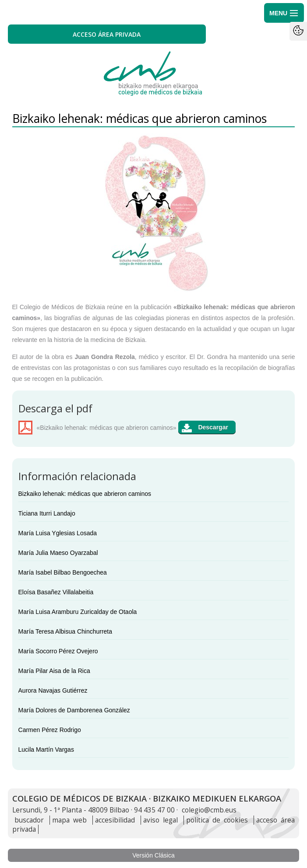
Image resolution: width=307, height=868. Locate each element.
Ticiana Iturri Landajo (47, 513)
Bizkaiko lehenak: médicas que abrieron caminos (85, 494)
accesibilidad (115, 820)
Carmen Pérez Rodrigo (50, 730)
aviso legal (161, 820)
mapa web (69, 820)
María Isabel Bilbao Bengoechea (63, 572)
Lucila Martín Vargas (46, 749)
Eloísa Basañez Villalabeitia (56, 592)
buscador (29, 820)
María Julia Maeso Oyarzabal (58, 553)
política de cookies (217, 820)
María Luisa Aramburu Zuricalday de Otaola (78, 612)
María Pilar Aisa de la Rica (54, 671)
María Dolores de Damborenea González (74, 710)
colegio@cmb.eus (209, 810)
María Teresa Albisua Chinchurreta (65, 631)
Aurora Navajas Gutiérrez (53, 690)
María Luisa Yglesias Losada (58, 533)
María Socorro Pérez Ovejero (58, 651)
